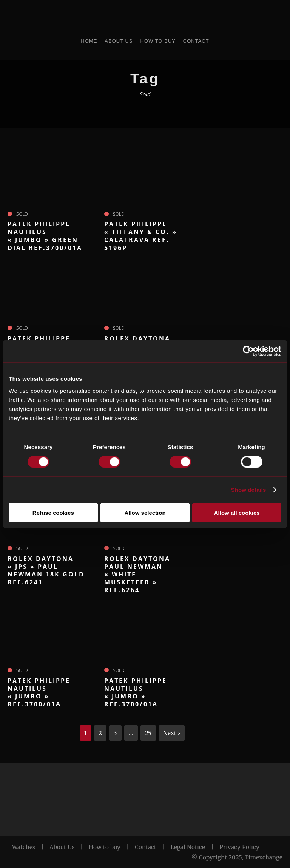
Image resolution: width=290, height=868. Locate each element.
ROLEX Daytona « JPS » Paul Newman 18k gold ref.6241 (46, 570)
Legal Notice (188, 847)
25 (148, 733)
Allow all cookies (237, 512)
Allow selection (145, 512)
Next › (172, 733)
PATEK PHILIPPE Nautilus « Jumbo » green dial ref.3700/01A (45, 236)
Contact (196, 41)
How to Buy (158, 41)
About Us (119, 41)
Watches (24, 847)
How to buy (105, 847)
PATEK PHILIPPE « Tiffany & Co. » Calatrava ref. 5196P (141, 236)
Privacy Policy (239, 847)
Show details (249, 490)
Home (89, 41)
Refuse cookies (53, 512)
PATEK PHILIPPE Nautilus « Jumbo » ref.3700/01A (39, 692)
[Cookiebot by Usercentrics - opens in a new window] (248, 351)
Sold (22, 214)
